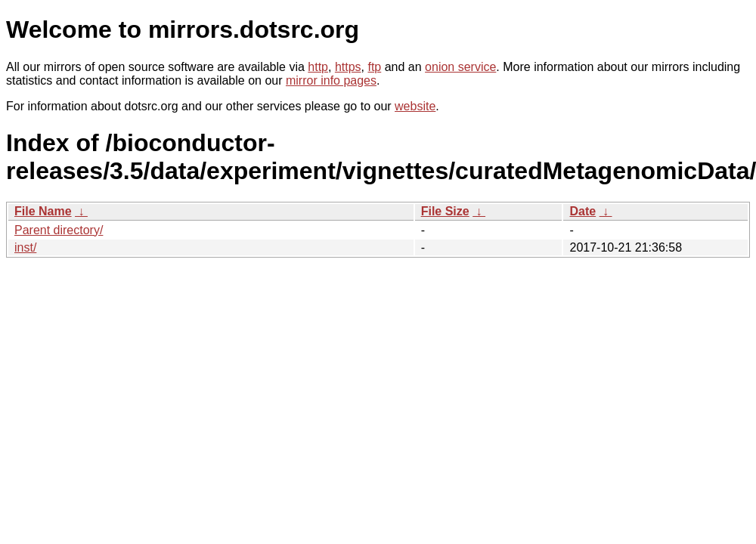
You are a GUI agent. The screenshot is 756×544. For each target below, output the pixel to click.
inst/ (25, 247)
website (415, 106)
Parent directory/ (59, 230)
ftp (374, 67)
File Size (445, 211)
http (318, 67)
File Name (43, 211)
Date (582, 211)
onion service (460, 67)
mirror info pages (331, 80)
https (348, 67)
